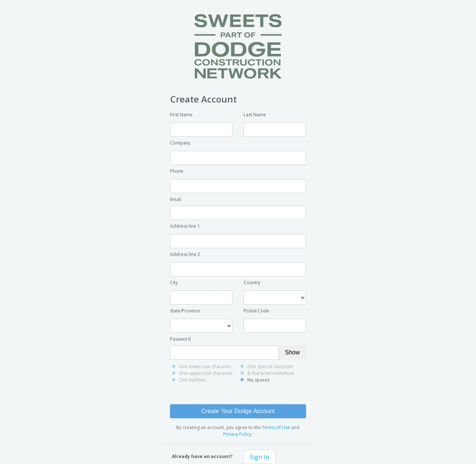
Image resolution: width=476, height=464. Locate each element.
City (174, 283)
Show (292, 352)
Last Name (255, 115)
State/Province (185, 311)
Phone (177, 171)
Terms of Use (276, 427)
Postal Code (256, 311)
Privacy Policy (237, 434)
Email (176, 199)
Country (252, 283)
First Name (181, 115)
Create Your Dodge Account (238, 411)
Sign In (260, 457)
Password (180, 339)
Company (180, 143)
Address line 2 (185, 254)
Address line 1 (185, 226)
